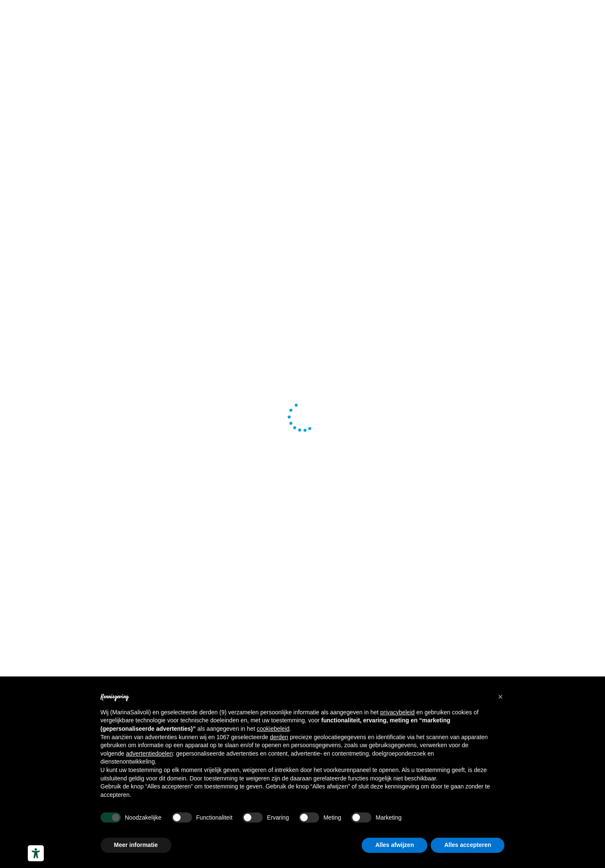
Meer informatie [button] (136, 845)
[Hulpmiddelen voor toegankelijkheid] (36, 853)
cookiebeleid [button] (273, 729)
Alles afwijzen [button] (394, 845)
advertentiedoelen (149, 754)
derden (279, 737)
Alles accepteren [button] (468, 845)
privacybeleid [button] (397, 712)
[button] (501, 697)
